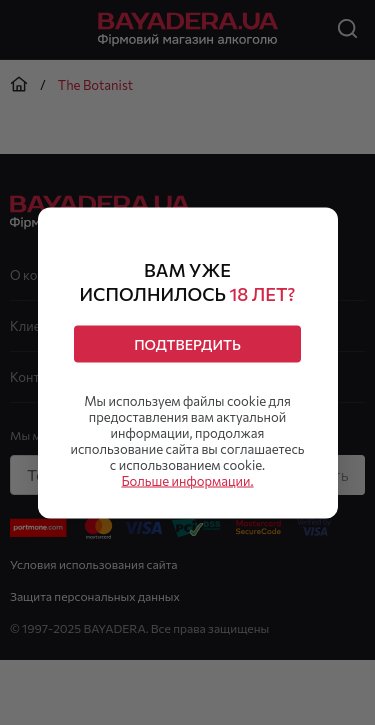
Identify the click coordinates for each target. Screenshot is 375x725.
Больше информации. (187, 480)
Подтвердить (187, 343)
